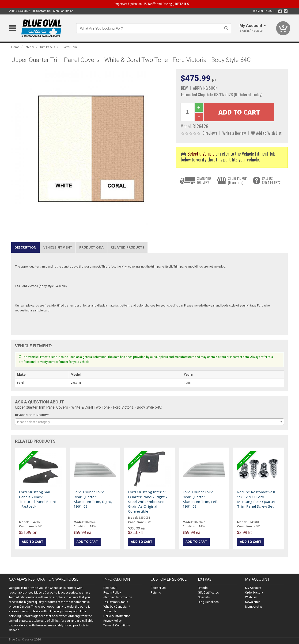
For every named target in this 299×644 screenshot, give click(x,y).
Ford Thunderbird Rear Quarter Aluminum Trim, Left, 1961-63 (201, 499)
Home (15, 47)
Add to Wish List (266, 133)
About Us (110, 611)
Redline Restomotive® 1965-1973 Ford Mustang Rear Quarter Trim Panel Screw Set (256, 499)
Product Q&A (91, 247)
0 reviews (210, 133)
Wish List (251, 597)
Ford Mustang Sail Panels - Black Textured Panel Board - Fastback (38, 499)
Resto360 (110, 588)
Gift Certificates (208, 592)
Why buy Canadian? (117, 607)
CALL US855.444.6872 (271, 180)
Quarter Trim (69, 47)
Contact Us (42, 11)
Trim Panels (47, 47)
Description (25, 247)
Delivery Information (117, 616)
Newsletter (252, 602)
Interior (30, 47)
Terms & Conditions (117, 625)
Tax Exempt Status (116, 602)
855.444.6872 (19, 11)
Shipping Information (118, 597)
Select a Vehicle (201, 154)
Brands (203, 588)
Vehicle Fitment (58, 247)
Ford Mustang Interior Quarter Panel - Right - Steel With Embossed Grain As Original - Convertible (148, 502)
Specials (204, 597)
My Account (253, 588)
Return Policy (112, 592)
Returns (156, 592)
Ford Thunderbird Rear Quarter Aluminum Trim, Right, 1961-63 (93, 499)
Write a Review (234, 133)
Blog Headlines (208, 602)
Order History (254, 592)
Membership (254, 607)
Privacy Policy (112, 621)
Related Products (127, 247)
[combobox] (149, 422)
